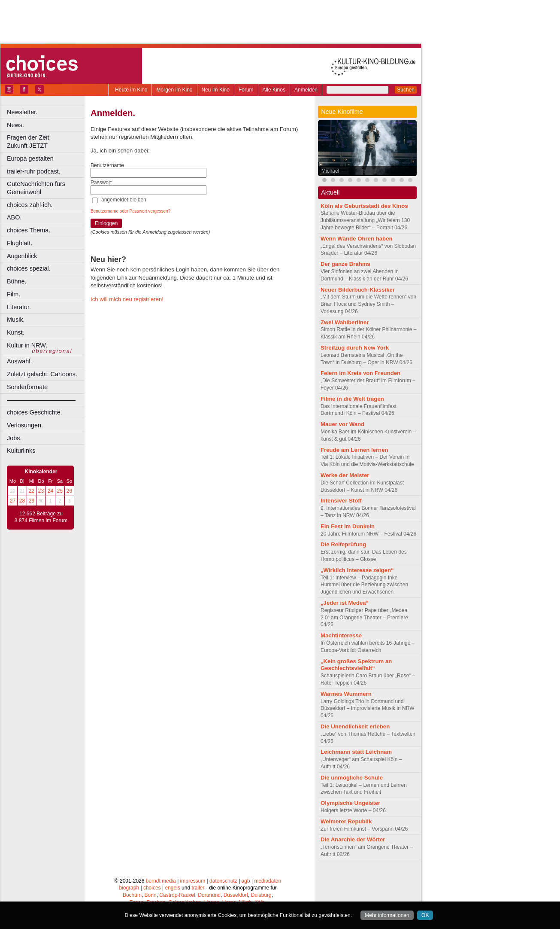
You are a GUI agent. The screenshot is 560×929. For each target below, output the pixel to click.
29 (32, 501)
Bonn (151, 895)
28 (22, 501)
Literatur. (19, 307)
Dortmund (209, 895)
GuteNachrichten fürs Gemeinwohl (36, 188)
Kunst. (16, 332)
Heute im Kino (131, 90)
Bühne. (17, 281)
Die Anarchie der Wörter (353, 839)
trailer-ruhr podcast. (34, 171)
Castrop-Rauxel (177, 895)
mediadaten (268, 881)
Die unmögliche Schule (352, 778)
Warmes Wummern (346, 694)
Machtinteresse (341, 635)
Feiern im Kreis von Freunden (360, 373)
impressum (193, 881)
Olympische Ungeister (350, 803)
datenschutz (223, 881)
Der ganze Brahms (345, 264)
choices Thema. (29, 230)
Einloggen (106, 223)
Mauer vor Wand (342, 424)
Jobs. (14, 438)
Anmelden (306, 90)
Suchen (406, 90)
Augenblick (22, 256)
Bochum (132, 895)
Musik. (16, 320)
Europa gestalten (30, 158)
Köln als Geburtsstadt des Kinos (364, 206)
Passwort (101, 183)
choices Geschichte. (35, 412)
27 (13, 501)
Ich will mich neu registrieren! (127, 299)
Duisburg (261, 895)
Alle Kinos (274, 90)
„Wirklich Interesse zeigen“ (357, 570)
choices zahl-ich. (30, 205)
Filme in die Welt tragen (352, 399)
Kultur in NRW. (27, 345)
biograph (129, 888)
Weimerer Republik (346, 821)
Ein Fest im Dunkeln (348, 526)
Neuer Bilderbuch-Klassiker (358, 290)
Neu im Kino (216, 90)
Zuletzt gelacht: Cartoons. (42, 374)
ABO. (14, 217)
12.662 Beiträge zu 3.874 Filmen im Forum (41, 517)
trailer (198, 888)
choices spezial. (29, 268)
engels (172, 888)
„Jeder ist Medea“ (345, 603)
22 (32, 491)
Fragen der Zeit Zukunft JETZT (47, 142)
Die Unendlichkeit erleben (355, 726)
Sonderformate (27, 387)
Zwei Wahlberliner (345, 322)
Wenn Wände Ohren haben (357, 239)
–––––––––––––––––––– (41, 400)
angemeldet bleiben (124, 200)
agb (246, 881)
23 (41, 491)
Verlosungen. (25, 425)
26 (69, 491)
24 (50, 491)
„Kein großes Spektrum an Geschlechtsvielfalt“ (356, 665)
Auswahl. (19, 361)
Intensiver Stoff (341, 501)
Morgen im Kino (174, 90)
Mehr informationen (387, 915)
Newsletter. (22, 112)
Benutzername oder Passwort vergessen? (130, 211)
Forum (246, 90)
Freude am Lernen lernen (354, 450)
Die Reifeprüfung (343, 544)
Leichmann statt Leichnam (356, 752)
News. (15, 125)
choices (152, 888)
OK (425, 915)
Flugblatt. (20, 243)
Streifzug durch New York (355, 348)
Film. (14, 294)
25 (60, 491)
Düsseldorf (236, 895)
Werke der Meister (345, 475)
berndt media (161, 881)
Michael (330, 171)
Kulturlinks (21, 451)
